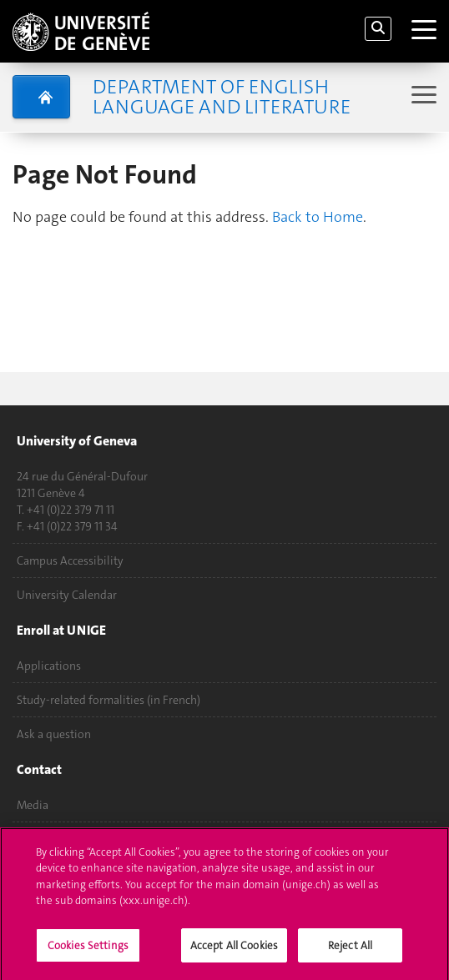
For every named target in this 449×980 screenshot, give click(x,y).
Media (33, 805)
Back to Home (318, 217)
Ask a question (54, 734)
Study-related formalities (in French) (108, 700)
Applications (49, 666)
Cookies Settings (88, 952)
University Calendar (67, 595)
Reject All (350, 952)
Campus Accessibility (70, 560)
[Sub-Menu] (422, 96)
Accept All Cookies (234, 952)
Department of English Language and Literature (222, 97)
